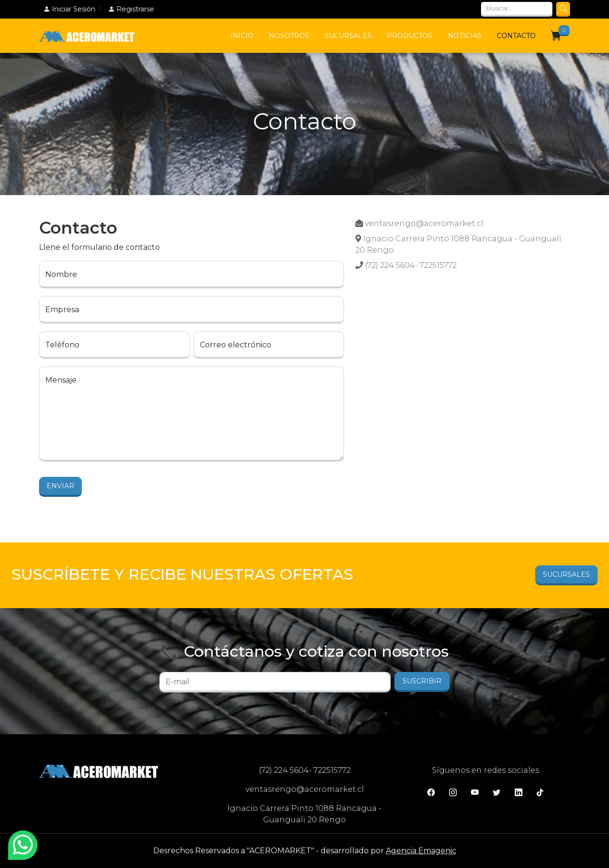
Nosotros (289, 36)
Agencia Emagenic (421, 851)
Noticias (465, 36)
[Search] (517, 9)
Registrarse (131, 9)
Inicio (242, 36)
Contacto (516, 36)
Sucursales (348, 36)
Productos (410, 36)
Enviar (60, 486)
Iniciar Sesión (69, 9)
